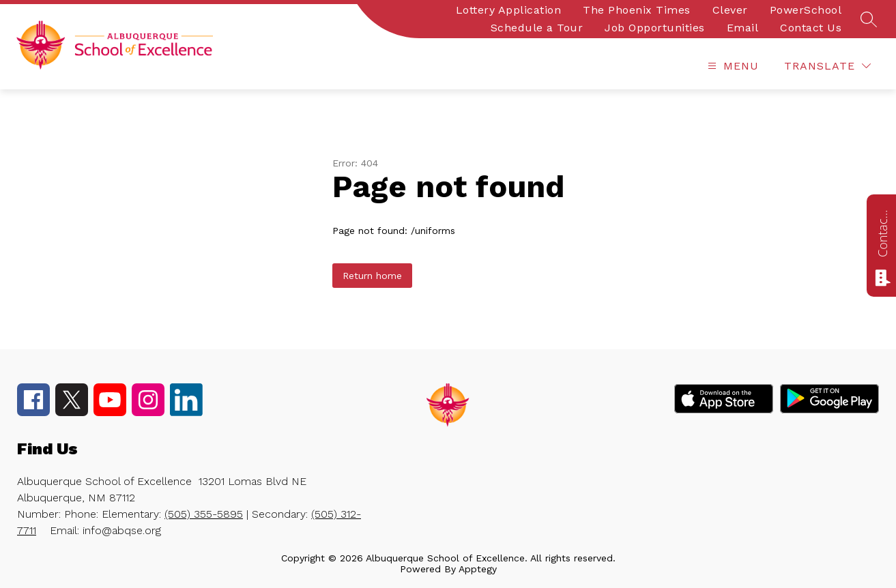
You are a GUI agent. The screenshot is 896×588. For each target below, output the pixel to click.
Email (743, 28)
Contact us (882, 233)
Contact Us (811, 28)
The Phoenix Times (637, 10)
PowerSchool (806, 10)
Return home (372, 276)
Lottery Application (509, 10)
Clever (730, 10)
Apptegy (478, 569)
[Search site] (869, 19)
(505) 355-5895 (204, 514)
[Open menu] (732, 66)
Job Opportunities (655, 28)
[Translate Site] (827, 66)
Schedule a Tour (537, 28)
